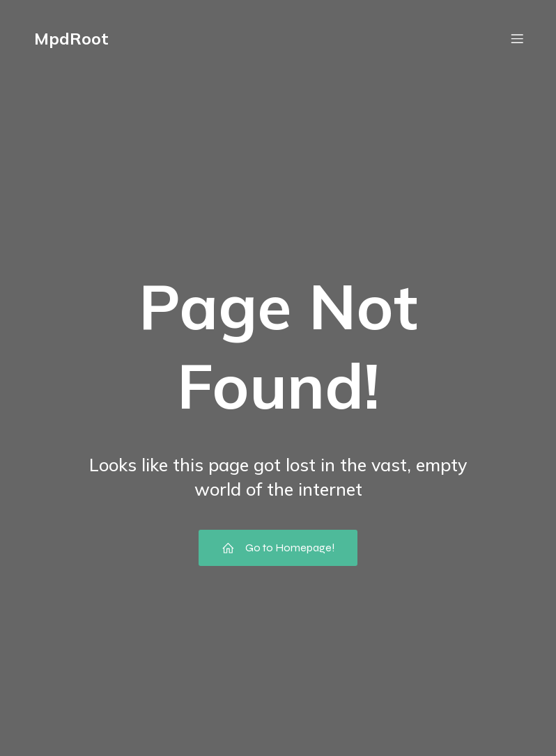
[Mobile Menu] (517, 38)
